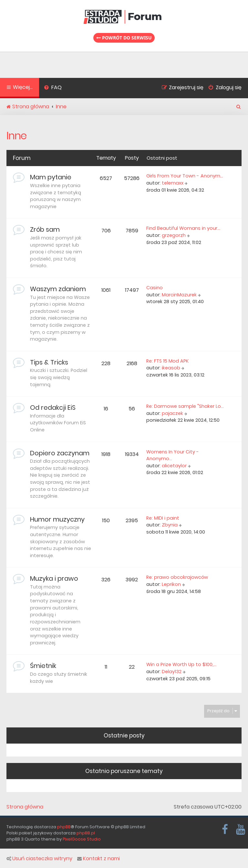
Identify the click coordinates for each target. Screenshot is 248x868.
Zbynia (170, 525)
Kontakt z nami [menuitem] (98, 859)
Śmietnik (43, 666)
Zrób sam (45, 229)
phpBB (64, 827)
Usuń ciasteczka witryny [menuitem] (39, 859)
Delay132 (172, 672)
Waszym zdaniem (58, 289)
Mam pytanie (51, 177)
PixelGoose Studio (82, 839)
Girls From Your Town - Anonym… (185, 176)
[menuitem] (53, 88)
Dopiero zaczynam (60, 453)
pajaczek (172, 413)
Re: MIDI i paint (163, 518)
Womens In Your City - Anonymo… (173, 455)
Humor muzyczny (57, 519)
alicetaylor (174, 466)
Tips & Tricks (49, 362)
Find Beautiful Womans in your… (183, 228)
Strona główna (25, 807)
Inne (16, 136)
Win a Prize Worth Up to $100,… (181, 664)
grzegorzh (174, 235)
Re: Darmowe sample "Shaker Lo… (185, 406)
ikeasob (171, 368)
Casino (155, 288)
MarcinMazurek (179, 295)
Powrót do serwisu (124, 38)
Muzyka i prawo (54, 578)
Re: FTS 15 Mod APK (167, 361)
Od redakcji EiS (53, 408)
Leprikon (171, 584)
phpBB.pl (86, 833)
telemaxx (173, 183)
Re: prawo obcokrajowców (177, 577)
